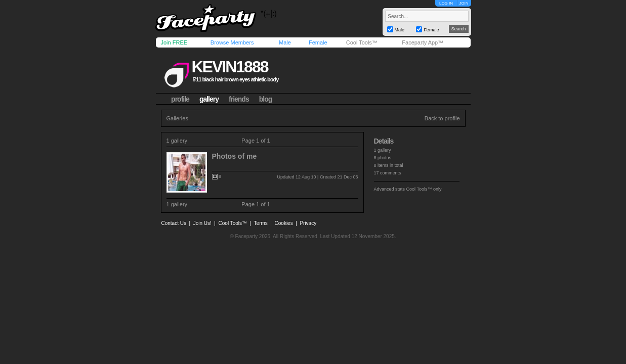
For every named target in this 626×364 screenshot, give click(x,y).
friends (239, 99)
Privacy (308, 223)
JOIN (464, 3)
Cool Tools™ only (424, 189)
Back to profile (442, 118)
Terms (261, 223)
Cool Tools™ (362, 42)
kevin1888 (229, 67)
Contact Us (174, 223)
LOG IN (446, 3)
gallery (209, 99)
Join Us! (202, 223)
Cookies (284, 223)
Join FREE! (175, 42)
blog (266, 99)
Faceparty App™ (423, 42)
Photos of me (235, 156)
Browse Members (232, 42)
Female (318, 42)
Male (285, 42)
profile (180, 99)
